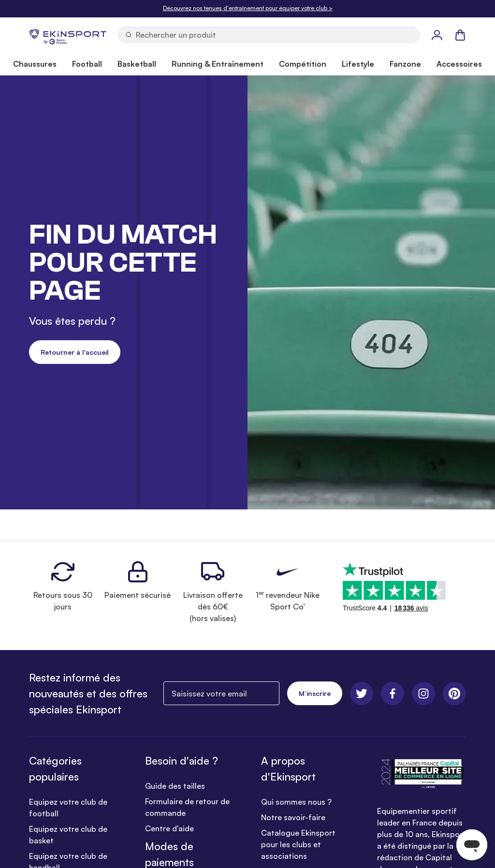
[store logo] (68, 35)
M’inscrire (315, 693)
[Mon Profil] (437, 35)
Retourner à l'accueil (75, 352)
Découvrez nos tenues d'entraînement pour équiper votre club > (248, 8)
